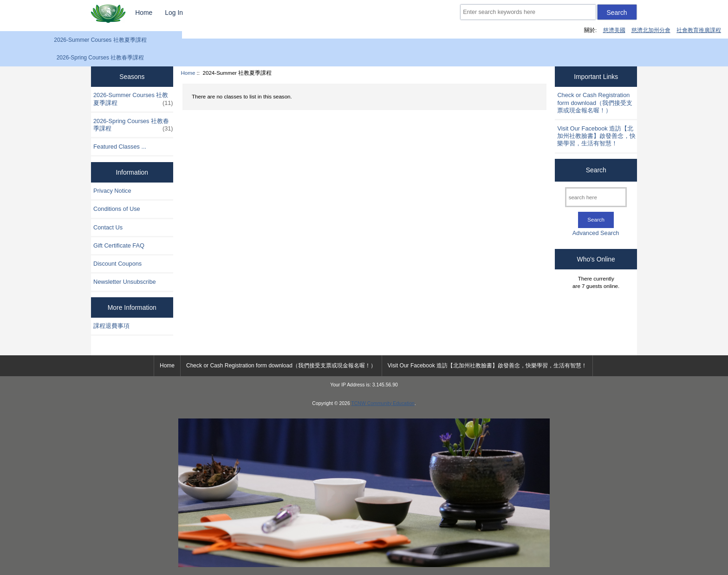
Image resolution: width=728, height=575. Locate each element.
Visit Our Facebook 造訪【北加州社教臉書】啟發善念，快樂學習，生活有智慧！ (596, 136)
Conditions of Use (117, 209)
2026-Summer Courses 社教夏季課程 (100, 40)
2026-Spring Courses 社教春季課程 (101, 58)
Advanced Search (596, 233)
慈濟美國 (614, 30)
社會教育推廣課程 (699, 30)
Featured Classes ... (120, 147)
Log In (174, 13)
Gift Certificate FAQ (119, 245)
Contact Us (108, 227)
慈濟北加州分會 (651, 30)
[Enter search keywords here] (528, 12)
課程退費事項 (111, 326)
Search (596, 170)
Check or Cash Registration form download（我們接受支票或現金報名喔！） (595, 102)
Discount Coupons (117, 264)
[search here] (596, 197)
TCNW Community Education (383, 403)
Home (144, 13)
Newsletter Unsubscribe (125, 282)
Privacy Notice (112, 191)
